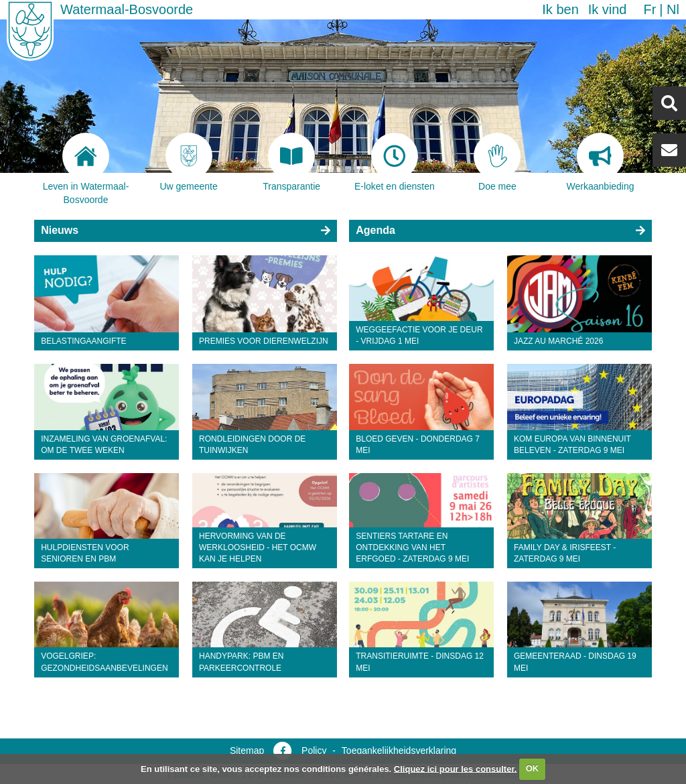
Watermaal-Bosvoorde (127, 9)
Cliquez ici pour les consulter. (456, 768)
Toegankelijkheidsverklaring (399, 750)
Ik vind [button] (608, 9)
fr (649, 9)
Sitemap (247, 750)
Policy (314, 750)
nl (673, 9)
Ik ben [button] (560, 9)
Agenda (375, 230)
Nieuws (60, 230)
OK (533, 768)
